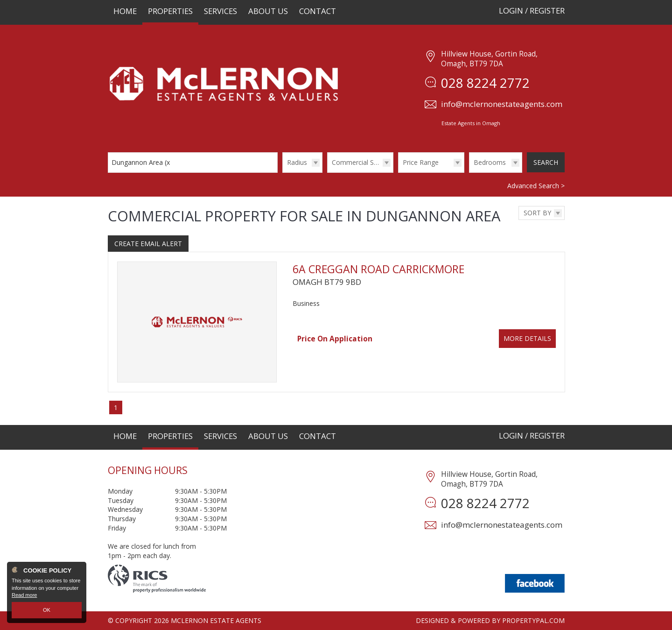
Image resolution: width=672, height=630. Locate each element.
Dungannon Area (142, 162)
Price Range (421, 162)
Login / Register (532, 11)
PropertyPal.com (533, 620)
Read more (24, 595)
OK (47, 610)
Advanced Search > (536, 186)
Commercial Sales (359, 162)
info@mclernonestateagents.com (502, 104)
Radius (297, 162)
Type (327, 172)
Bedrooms (490, 162)
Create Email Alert (148, 244)
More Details (527, 338)
